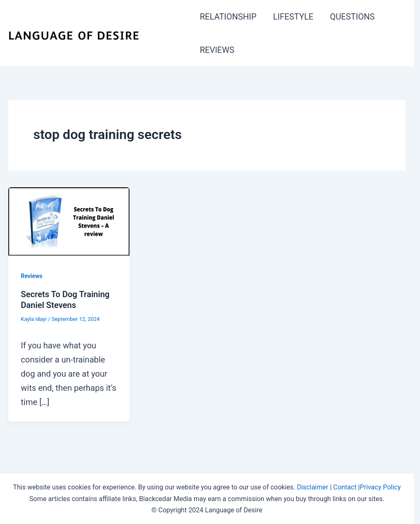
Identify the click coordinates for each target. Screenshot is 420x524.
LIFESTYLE (293, 17)
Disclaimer (312, 487)
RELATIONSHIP (228, 17)
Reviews (32, 276)
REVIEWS (217, 50)
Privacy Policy (380, 487)
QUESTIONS (352, 17)
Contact (345, 487)
